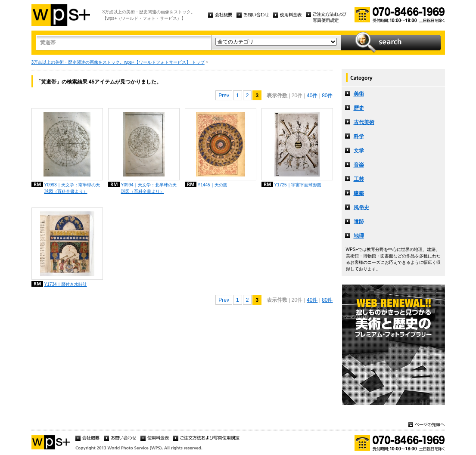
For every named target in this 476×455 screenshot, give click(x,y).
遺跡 (359, 222)
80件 (327, 96)
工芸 (359, 179)
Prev (224, 96)
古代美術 (364, 122)
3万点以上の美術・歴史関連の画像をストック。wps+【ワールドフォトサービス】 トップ (118, 62)
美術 (359, 94)
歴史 (359, 108)
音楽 (359, 165)
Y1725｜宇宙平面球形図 (298, 185)
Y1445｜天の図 (213, 185)
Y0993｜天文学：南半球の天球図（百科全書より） (72, 188)
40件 (312, 96)
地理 (359, 236)
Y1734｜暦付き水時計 (66, 284)
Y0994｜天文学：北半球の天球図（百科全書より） (149, 188)
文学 (359, 151)
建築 (359, 193)
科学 (359, 136)
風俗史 (361, 207)
